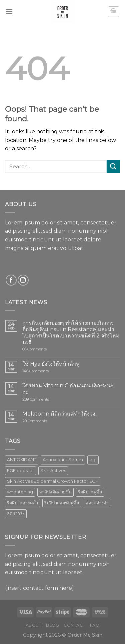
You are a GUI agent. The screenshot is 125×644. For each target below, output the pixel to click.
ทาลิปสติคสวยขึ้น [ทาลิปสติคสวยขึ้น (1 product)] (55, 492)
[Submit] (113, 166)
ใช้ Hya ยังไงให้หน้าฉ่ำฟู (51, 364)
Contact (74, 625)
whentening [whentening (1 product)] (20, 492)
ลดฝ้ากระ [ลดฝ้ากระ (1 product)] (16, 514)
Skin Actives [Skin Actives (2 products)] (53, 471)
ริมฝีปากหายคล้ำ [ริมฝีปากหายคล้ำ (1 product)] (22, 503)
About (34, 625)
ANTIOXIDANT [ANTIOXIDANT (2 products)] (22, 460)
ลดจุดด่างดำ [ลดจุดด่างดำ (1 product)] (97, 503)
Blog (52, 625)
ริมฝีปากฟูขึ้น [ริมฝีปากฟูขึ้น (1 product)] (90, 492)
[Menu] (9, 11)
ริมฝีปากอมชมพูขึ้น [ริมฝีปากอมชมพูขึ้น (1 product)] (62, 503)
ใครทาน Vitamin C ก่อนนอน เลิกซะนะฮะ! (68, 389)
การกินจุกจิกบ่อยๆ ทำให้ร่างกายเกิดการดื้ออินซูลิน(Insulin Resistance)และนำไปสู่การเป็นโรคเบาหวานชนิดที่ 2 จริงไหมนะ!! (71, 333)
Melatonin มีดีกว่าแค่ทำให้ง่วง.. (60, 414)
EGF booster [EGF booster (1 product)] (20, 471)
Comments (34, 349)
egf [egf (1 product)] (93, 460)
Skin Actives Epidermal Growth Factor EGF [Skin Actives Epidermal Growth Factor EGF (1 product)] (52, 481)
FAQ (95, 625)
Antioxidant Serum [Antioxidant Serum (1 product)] (63, 460)
